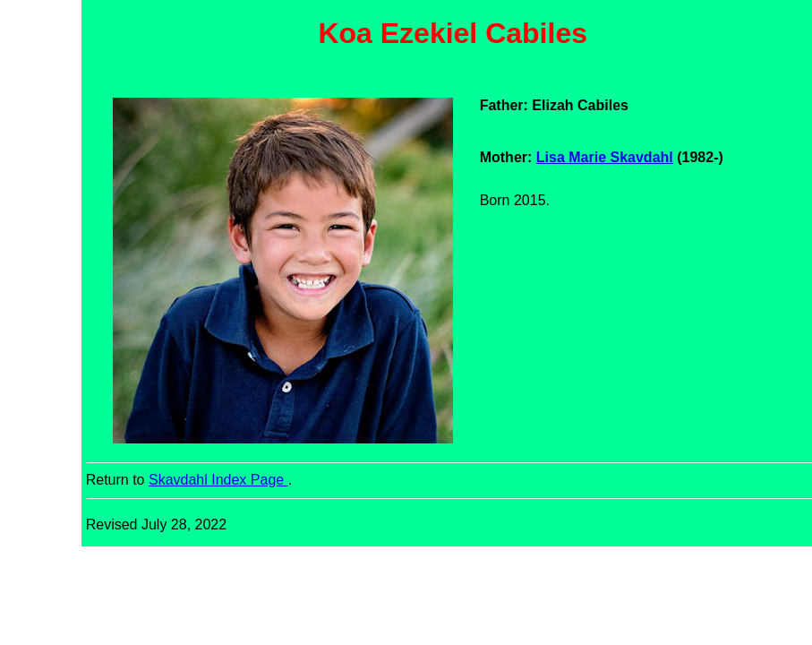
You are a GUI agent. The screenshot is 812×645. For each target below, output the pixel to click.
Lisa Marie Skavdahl (605, 157)
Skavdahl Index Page (218, 480)
